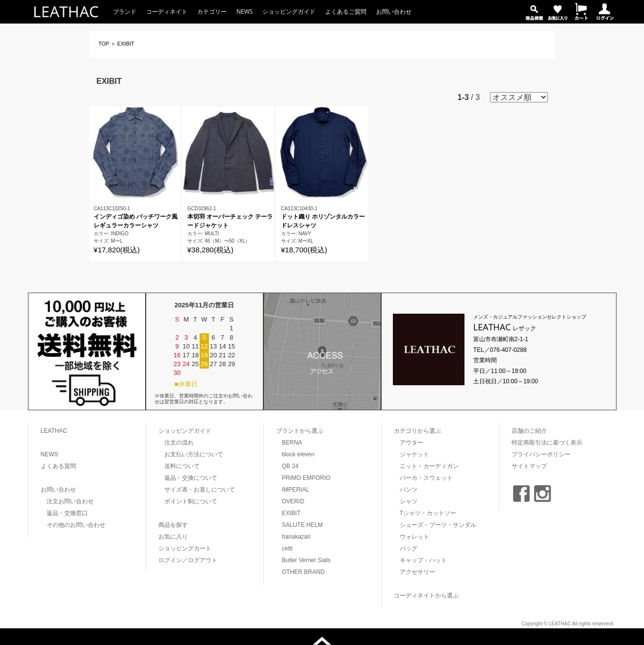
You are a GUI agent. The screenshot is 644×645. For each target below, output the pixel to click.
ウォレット (414, 537)
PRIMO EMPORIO (306, 478)
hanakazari (296, 537)
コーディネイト (167, 12)
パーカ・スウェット (426, 478)
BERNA (292, 443)
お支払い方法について (194, 454)
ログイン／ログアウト (188, 560)
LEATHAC (54, 431)
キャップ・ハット (423, 560)
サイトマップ (529, 466)
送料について (182, 466)
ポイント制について (191, 501)
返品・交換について (191, 478)
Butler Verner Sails (306, 560)
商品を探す (173, 525)
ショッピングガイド (289, 12)
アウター (412, 443)
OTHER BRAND (303, 572)
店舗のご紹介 (529, 431)
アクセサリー (417, 572)
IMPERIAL (296, 490)
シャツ (409, 501)
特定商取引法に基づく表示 (547, 443)
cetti (287, 548)
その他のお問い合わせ (76, 525)
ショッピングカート (185, 548)
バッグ (409, 548)
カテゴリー (212, 12)
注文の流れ (179, 443)
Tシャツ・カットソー (428, 513)
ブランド (125, 12)
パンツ (409, 490)
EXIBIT (291, 513)
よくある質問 (58, 466)
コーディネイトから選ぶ (426, 595)
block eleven (298, 454)
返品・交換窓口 (67, 513)
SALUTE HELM (302, 525)
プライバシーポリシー (541, 454)
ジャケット (414, 454)
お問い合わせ (394, 12)
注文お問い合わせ (70, 501)
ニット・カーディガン (429, 466)
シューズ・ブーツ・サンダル (438, 525)
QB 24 (290, 466)
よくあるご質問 (346, 12)
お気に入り (173, 537)
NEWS (245, 12)
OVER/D (293, 501)
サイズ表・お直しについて (200, 490)
